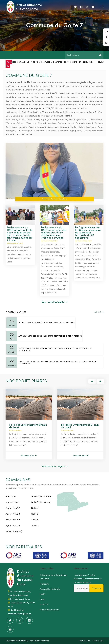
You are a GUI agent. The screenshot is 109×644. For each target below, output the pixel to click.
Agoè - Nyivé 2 (13, 508)
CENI (42, 599)
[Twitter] (76, 7)
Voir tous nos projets (55, 466)
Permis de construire (49, 610)
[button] (92, 381)
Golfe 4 (35, 508)
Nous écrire (98, 641)
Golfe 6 (35, 520)
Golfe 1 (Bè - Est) (14, 531)
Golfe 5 (35, 514)
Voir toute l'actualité (54, 302)
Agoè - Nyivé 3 (13, 514)
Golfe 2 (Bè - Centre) (41, 496)
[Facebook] (81, 7)
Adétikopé (11, 496)
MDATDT (44, 604)
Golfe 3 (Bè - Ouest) (41, 502)
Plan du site (84, 641)
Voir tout (99, 312)
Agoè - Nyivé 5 (13, 525)
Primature (44, 584)
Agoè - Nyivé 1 (13, 502)
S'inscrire (96, 588)
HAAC (43, 594)
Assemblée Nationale (50, 589)
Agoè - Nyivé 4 (13, 520)
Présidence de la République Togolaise (53, 577)
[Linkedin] (87, 7)
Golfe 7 (35, 525)
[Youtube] (93, 7)
